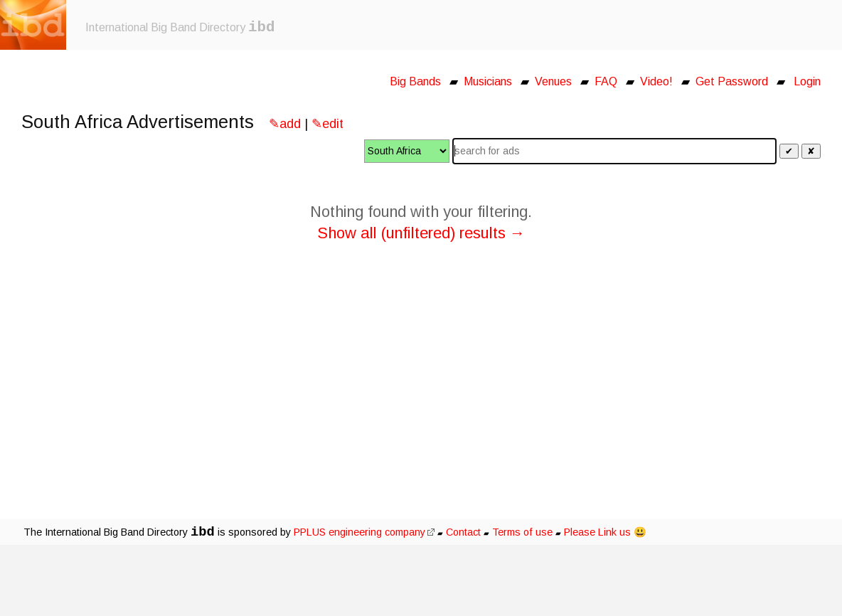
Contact (463, 532)
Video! (656, 81)
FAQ (606, 81)
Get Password (732, 81)
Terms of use (522, 532)
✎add (285, 124)
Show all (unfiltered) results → (421, 233)
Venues (553, 81)
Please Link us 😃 (605, 532)
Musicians (488, 81)
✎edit (327, 124)
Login (807, 81)
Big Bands (415, 81)
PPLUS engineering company (364, 532)
